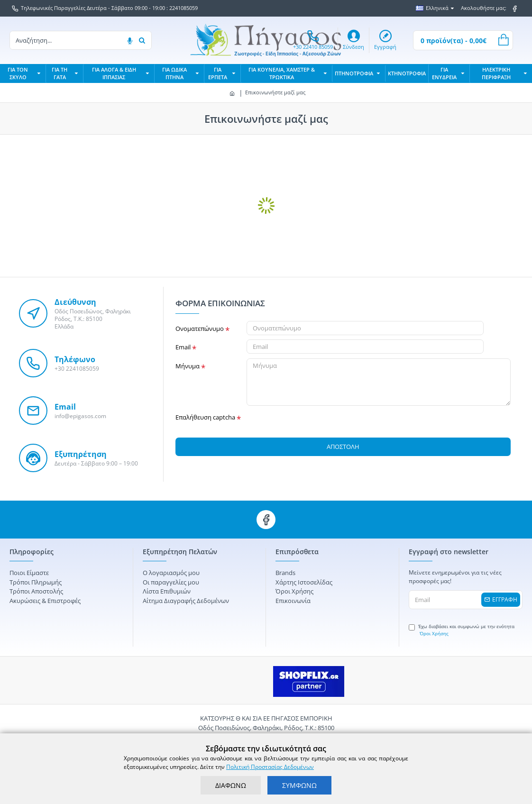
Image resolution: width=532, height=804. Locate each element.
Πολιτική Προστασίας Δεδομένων (270, 767)
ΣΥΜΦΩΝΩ (299, 785)
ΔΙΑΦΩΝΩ (231, 785)
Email (183, 347)
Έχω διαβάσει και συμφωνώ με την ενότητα (462, 630)
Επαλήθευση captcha (205, 417)
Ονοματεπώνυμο (200, 329)
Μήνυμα (188, 366)
